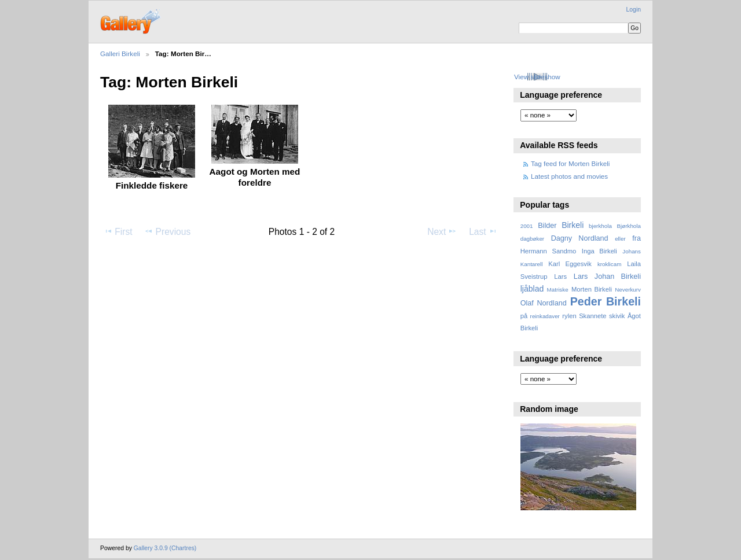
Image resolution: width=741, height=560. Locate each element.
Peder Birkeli (606, 301)
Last (483, 231)
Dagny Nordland (580, 238)
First (118, 231)
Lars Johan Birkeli (607, 277)
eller (620, 239)
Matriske (558, 290)
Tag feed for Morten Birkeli (570, 163)
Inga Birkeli (599, 251)
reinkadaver (545, 316)
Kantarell (532, 264)
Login (634, 10)
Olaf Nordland (544, 303)
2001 (527, 226)
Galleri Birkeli (120, 54)
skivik (617, 316)
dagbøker (532, 239)
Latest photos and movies (569, 176)
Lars (560, 277)
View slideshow (537, 77)
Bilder (547, 226)
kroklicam (609, 264)
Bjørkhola (629, 226)
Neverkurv (628, 290)
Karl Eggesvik (570, 264)
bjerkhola (600, 226)
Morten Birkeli (592, 289)
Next (442, 231)
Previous (167, 231)
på (524, 316)
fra (637, 238)
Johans (632, 251)
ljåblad (532, 289)
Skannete (593, 316)
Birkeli (573, 225)
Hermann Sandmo (549, 251)
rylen (569, 316)
